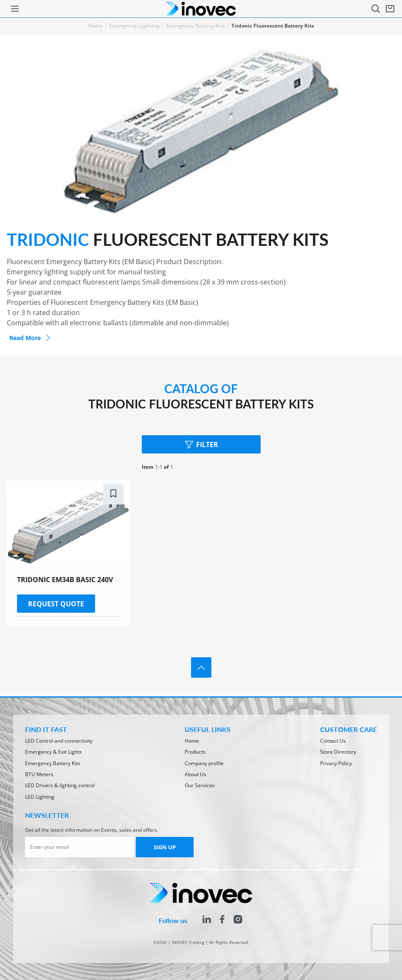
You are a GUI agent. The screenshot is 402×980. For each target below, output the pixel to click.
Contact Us (333, 741)
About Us (195, 774)
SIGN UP (165, 847)
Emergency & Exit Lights (53, 752)
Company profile (204, 763)
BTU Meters (39, 774)
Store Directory (338, 752)
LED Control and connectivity (59, 741)
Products (195, 752)
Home (95, 26)
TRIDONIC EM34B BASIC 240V (65, 580)
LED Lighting (40, 797)
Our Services (200, 785)
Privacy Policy (336, 763)
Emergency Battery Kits (195, 26)
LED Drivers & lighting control (60, 785)
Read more (31, 338)
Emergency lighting (134, 26)
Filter (201, 444)
